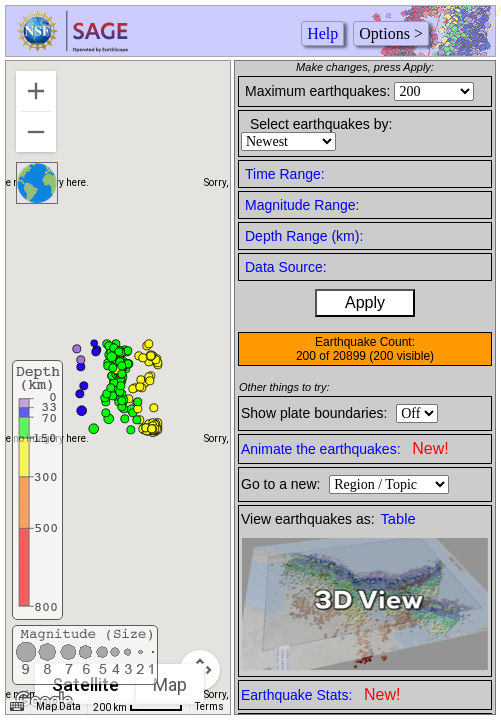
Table (398, 519)
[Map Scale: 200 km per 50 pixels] (138, 707)
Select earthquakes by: (321, 124)
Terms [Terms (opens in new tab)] (209, 706)
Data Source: (286, 267)
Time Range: (285, 174)
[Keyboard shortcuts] (17, 707)
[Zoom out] (36, 132)
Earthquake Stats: (320, 694)
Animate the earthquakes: (345, 448)
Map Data (58, 706)
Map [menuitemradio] (170, 684)
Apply (365, 302)
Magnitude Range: (302, 205)
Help (322, 33)
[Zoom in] (36, 91)
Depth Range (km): (304, 236)
